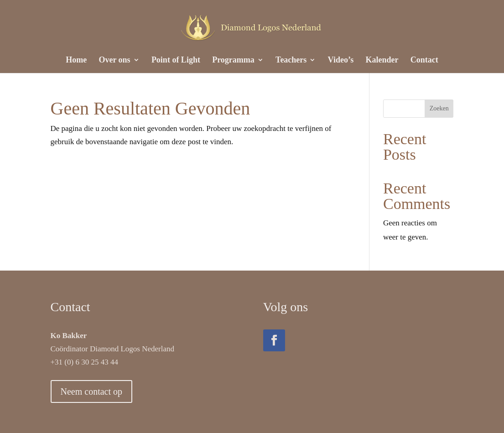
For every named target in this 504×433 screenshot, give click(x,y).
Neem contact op (92, 391)
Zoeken (439, 108)
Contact (424, 60)
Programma (233, 60)
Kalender (382, 60)
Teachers (291, 60)
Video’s (341, 60)
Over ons (114, 60)
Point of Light (176, 60)
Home (76, 60)
